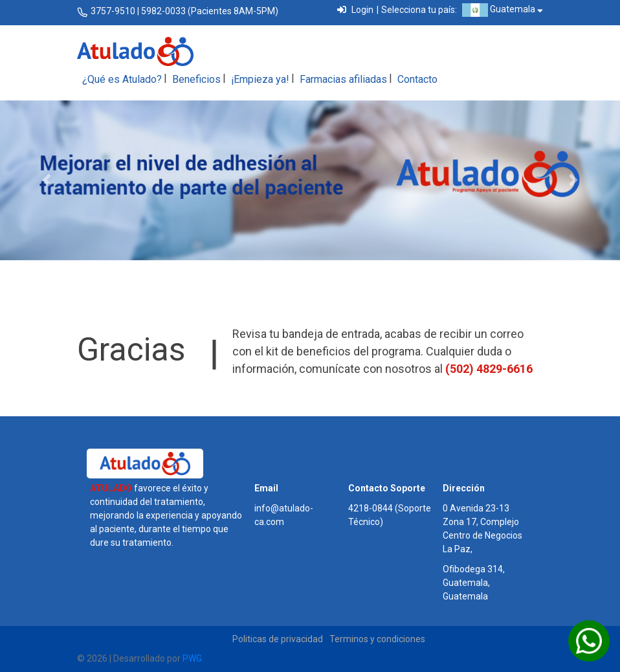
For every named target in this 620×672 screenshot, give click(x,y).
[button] (47, 181)
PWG (192, 658)
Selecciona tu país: (419, 10)
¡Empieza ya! (260, 79)
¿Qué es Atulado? (122, 79)
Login (355, 10)
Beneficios (196, 79)
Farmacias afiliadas (343, 79)
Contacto (417, 79)
